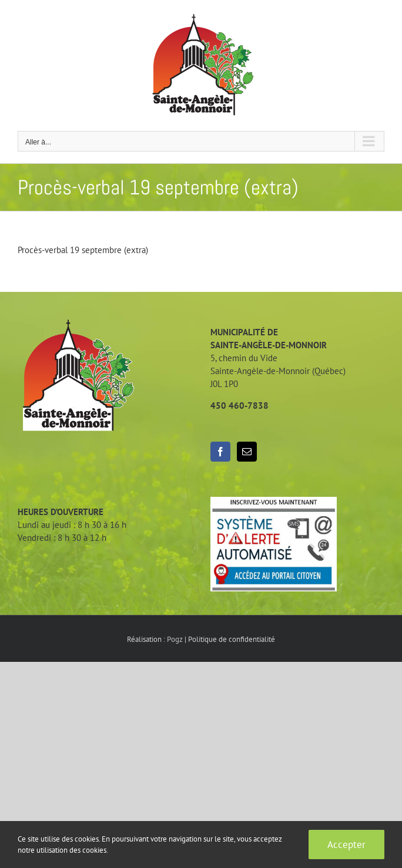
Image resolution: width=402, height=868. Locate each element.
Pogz (175, 639)
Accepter (346, 845)
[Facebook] (220, 452)
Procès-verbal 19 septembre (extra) (83, 250)
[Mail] (247, 452)
